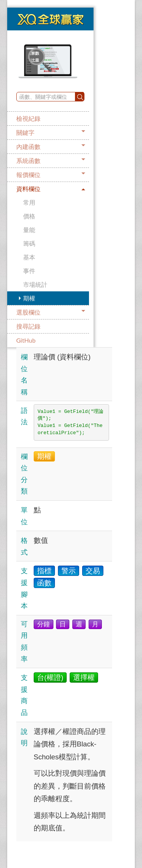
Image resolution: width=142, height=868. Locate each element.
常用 (29, 202)
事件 (29, 271)
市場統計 (35, 284)
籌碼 (29, 243)
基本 (29, 257)
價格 (29, 216)
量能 (29, 230)
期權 (29, 298)
